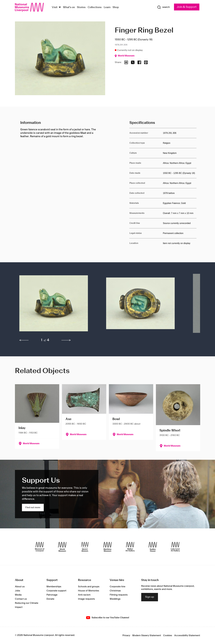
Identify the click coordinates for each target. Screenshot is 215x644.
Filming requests (119, 595)
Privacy (126, 635)
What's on (69, 7)
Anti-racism (84, 595)
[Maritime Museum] (107, 547)
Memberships (54, 587)
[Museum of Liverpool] (40, 547)
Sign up (150, 597)
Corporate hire (118, 587)
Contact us (21, 599)
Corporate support (56, 591)
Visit (55, 7)
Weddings (115, 599)
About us (20, 587)
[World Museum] (62, 547)
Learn (107, 7)
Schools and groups (89, 587)
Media (18, 595)
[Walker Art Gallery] (130, 547)
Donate (50, 599)
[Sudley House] (153, 547)
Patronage (52, 595)
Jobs (18, 591)
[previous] (24, 340)
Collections (95, 7)
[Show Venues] (60, 7)
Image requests (86, 599)
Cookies (168, 635)
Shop (116, 7)
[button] (57, 305)
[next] (66, 340)
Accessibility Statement (187, 635)
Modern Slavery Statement (147, 635)
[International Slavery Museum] (85, 547)
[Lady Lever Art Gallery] (175, 547)
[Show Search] (163, 7)
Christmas (115, 591)
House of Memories (89, 591)
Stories (81, 7)
